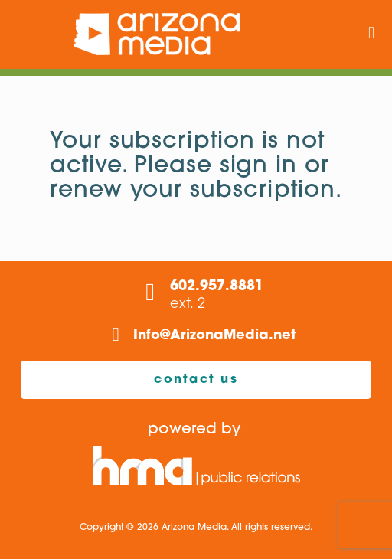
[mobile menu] (371, 34)
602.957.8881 (217, 287)
